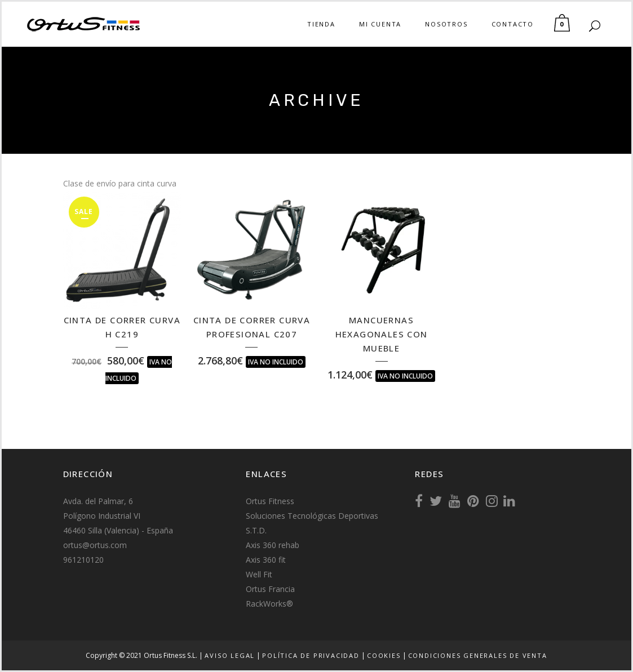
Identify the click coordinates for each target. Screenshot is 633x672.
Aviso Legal (230, 655)
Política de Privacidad (311, 655)
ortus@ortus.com (95, 545)
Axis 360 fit (266, 560)
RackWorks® (269, 604)
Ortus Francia (270, 589)
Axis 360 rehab (273, 545)
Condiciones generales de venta (478, 655)
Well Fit (259, 574)
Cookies (384, 655)
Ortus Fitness (270, 501)
